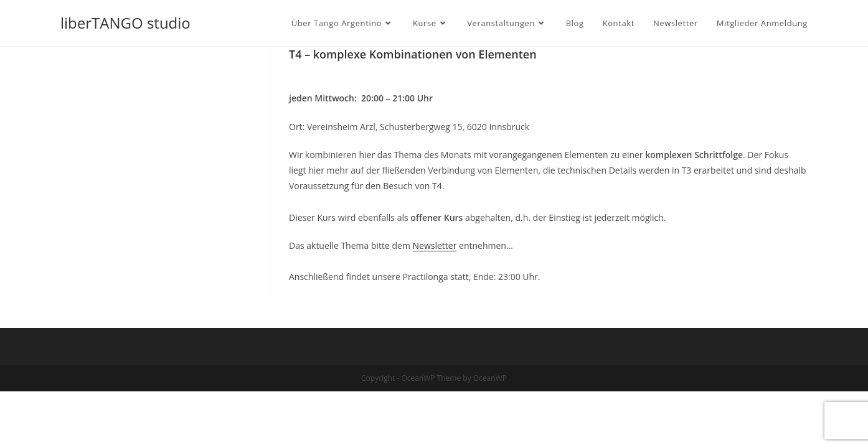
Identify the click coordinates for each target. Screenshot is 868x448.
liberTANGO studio (125, 23)
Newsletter (435, 245)
